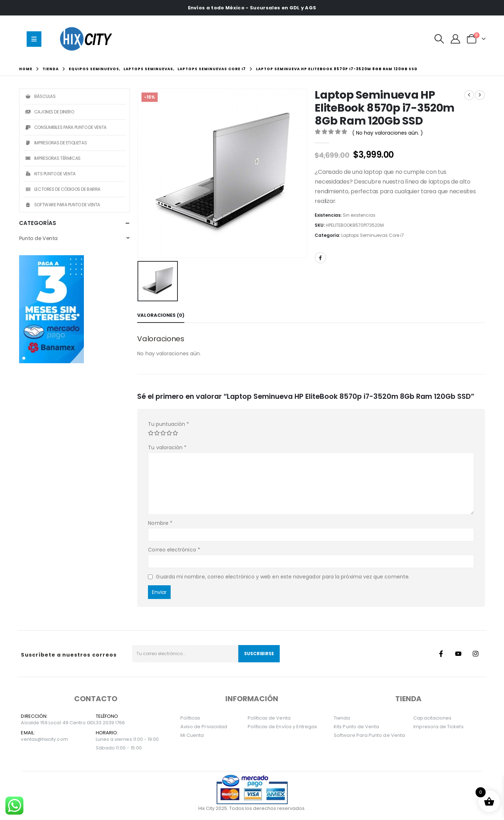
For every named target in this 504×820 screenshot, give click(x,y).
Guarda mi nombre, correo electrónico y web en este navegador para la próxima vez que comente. (283, 577)
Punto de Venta (38, 238)
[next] (480, 95)
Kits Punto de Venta (50, 174)
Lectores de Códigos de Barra (63, 189)
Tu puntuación (168, 424)
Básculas (40, 96)
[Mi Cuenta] (455, 39)
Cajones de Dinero (49, 112)
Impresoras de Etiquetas (56, 143)
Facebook (320, 258)
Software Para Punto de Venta (62, 205)
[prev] (469, 95)
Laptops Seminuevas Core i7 (373, 235)
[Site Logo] (88, 39)
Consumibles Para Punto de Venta (66, 127)
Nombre (160, 523)
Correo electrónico (174, 550)
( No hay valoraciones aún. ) (388, 133)
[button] (439, 39)
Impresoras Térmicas (53, 158)
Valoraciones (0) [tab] (161, 315)
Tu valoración (167, 447)
